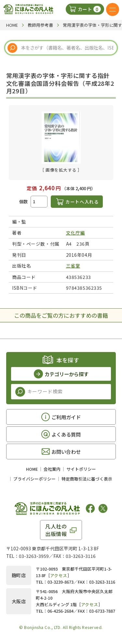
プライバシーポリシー (34, 479)
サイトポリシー (81, 469)
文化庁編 (75, 233)
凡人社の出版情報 (56, 530)
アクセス (59, 575)
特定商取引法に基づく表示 (87, 479)
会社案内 (52, 469)
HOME (32, 469)
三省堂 (73, 266)
